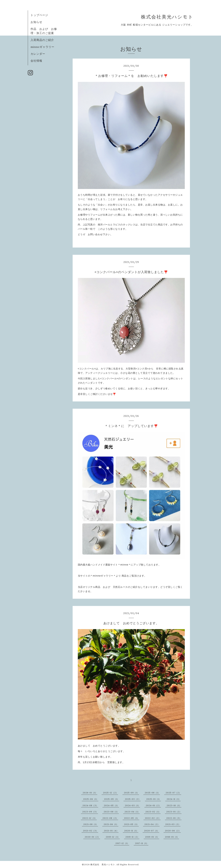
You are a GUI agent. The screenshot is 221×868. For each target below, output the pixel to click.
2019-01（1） (152, 837)
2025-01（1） (154, 799)
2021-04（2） (152, 824)
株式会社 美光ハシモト (103, 864)
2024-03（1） (132, 805)
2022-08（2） (110, 818)
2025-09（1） (131, 793)
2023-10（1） (174, 805)
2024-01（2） (153, 805)
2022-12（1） (90, 818)
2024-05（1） (111, 805)
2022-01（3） (174, 818)
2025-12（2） (110, 793)
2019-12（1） (113, 837)
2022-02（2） (153, 818)
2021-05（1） (131, 824)
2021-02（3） (91, 831)
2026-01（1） (90, 793)
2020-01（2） (92, 837)
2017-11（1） (142, 843)
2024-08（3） (90, 805)
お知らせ (36, 22)
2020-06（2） (173, 831)
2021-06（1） (111, 824)
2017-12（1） (122, 843)
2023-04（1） (132, 812)
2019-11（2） (132, 837)
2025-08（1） (152, 793)
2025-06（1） (91, 799)
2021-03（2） (173, 824)
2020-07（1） (152, 831)
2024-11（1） (174, 799)
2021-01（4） (111, 831)
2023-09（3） (90, 812)
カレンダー (38, 54)
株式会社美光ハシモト (167, 17)
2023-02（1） (153, 812)
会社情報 (36, 61)
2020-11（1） (131, 831)
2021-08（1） (91, 824)
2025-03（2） (133, 799)
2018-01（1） (172, 837)
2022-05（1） (132, 818)
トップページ (39, 15)
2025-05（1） (112, 799)
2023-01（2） (174, 812)
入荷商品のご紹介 (42, 40)
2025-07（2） (173, 793)
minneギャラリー (42, 47)
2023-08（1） (111, 812)
